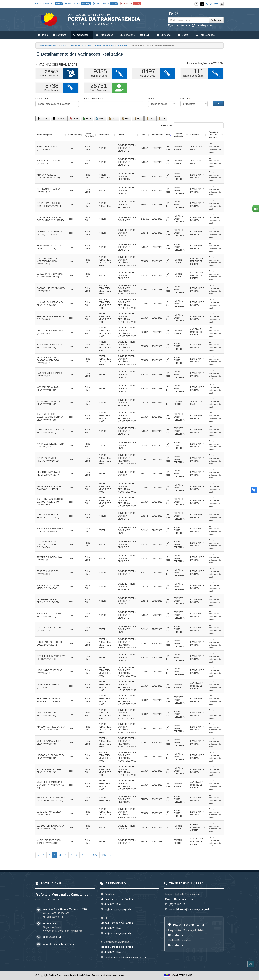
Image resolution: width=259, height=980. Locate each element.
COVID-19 (130, 4)
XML (126, 119)
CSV (150, 119)
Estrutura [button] (61, 35)
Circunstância (43, 99)
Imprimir (59, 119)
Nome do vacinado (94, 99)
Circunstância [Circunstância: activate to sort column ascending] (75, 135)
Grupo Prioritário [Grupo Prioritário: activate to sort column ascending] (89, 135)
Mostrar (185, 99)
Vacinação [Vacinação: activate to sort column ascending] (157, 135)
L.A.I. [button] (146, 35)
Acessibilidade (105, 4)
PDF (74, 119)
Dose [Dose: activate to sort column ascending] (168, 135)
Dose (151, 99)
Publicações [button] (106, 35)
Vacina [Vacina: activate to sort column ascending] (121, 135)
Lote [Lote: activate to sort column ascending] (143, 135)
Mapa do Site (78, 4)
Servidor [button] (128, 35)
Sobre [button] (184, 35)
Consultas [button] (82, 35)
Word (100, 119)
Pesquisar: (192, 125)
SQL (138, 119)
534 (95, 855)
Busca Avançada (179, 25)
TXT (162, 119)
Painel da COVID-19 (81, 45)
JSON (113, 119)
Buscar (216, 20)
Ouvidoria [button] (165, 35)
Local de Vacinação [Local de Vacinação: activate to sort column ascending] (179, 135)
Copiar (43, 119)
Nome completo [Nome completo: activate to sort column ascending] (44, 135)
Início (43, 35)
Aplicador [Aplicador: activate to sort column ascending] (195, 135)
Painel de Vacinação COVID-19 (111, 45)
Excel (87, 119)
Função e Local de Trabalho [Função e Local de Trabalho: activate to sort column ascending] (213, 135)
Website (203, 25)
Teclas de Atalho (49, 4)
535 (104, 855)
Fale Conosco (205, 35)
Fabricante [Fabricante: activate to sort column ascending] (104, 135)
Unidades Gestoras (48, 45)
